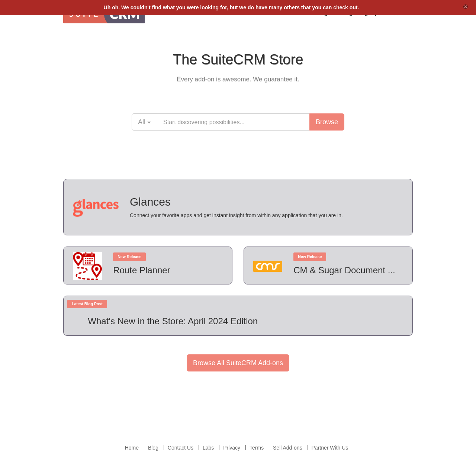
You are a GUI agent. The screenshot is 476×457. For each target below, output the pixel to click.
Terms (257, 448)
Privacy (232, 448)
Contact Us (181, 448)
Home (132, 448)
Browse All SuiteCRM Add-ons (238, 363)
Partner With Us (330, 448)
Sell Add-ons (288, 448)
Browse (327, 122)
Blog (153, 448)
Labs (208, 448)
